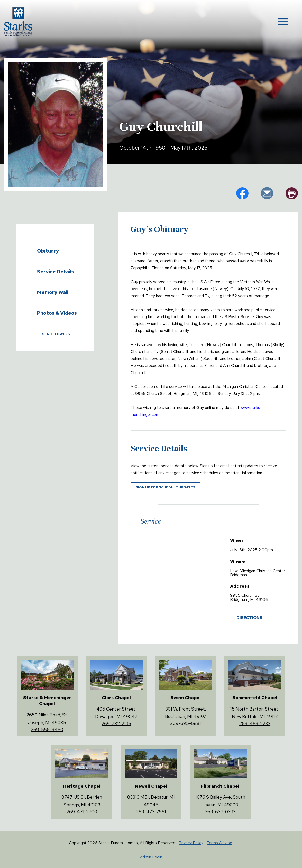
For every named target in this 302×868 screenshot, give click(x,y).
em (267, 193)
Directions (249, 618)
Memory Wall (53, 292)
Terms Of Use (219, 843)
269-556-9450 (47, 729)
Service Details (56, 272)
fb (242, 193)
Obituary (48, 251)
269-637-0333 (220, 812)
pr (292, 193)
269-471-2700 (82, 812)
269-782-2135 (116, 724)
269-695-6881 (186, 723)
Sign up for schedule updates (166, 487)
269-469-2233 (255, 724)
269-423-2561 (151, 812)
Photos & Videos (57, 313)
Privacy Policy (191, 843)
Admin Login (151, 857)
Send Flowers (56, 334)
